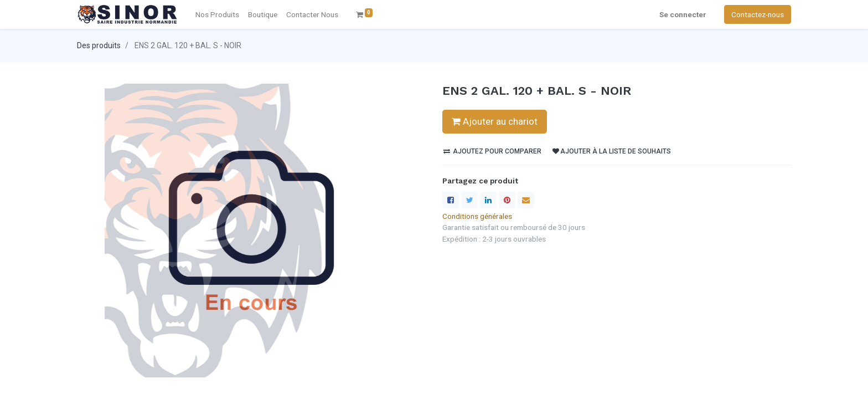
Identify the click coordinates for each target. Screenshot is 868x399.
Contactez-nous (758, 14)
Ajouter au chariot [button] (495, 121)
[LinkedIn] (488, 200)
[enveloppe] (526, 200)
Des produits (99, 45)
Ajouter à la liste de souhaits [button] (612, 151)
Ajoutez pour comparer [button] (492, 151)
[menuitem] (312, 14)
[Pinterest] (507, 200)
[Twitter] (469, 200)
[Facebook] (451, 200)
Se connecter (683, 14)
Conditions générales (477, 216)
